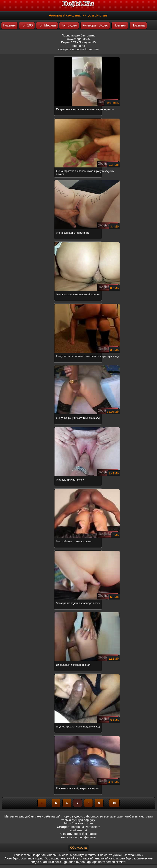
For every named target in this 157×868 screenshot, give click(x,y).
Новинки (120, 25)
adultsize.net (78, 830)
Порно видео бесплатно (79, 35)
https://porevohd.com (78, 823)
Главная (9, 25)
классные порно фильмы (78, 837)
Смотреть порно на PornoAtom (79, 827)
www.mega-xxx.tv (79, 39)
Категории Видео (95, 25)
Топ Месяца (47, 25)
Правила (138, 25)
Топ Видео (69, 25)
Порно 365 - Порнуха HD (78, 42)
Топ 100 (27, 25)
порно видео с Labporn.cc (81, 816)
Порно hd (79, 46)
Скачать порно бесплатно (79, 834)
